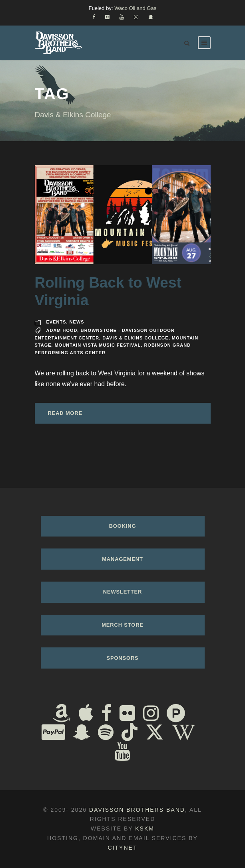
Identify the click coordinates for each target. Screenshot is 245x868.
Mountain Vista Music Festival (98, 345)
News (77, 322)
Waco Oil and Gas (135, 8)
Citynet (123, 848)
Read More (65, 413)
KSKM (145, 829)
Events (56, 322)
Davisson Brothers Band (137, 810)
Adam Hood (62, 330)
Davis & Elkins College (135, 338)
